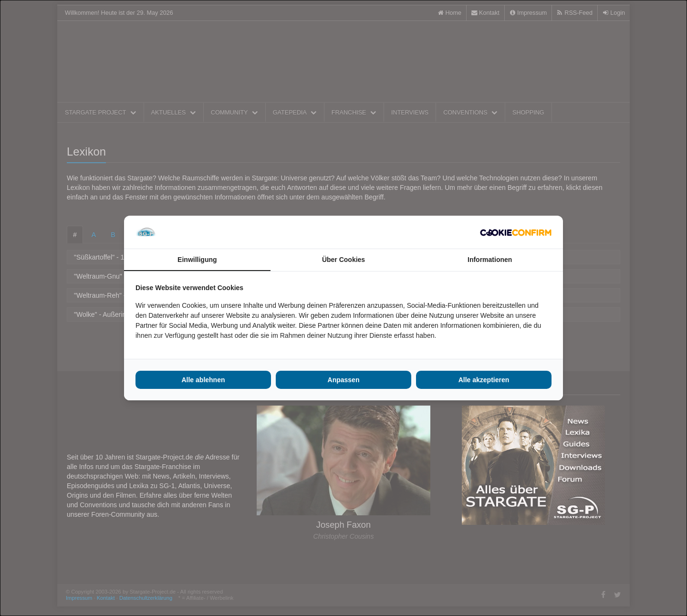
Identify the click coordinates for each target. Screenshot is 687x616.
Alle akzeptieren (484, 380)
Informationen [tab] (490, 260)
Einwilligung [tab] (197, 260)
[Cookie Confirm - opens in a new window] (516, 232)
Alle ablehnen (203, 380)
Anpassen (344, 380)
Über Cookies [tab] (343, 260)
